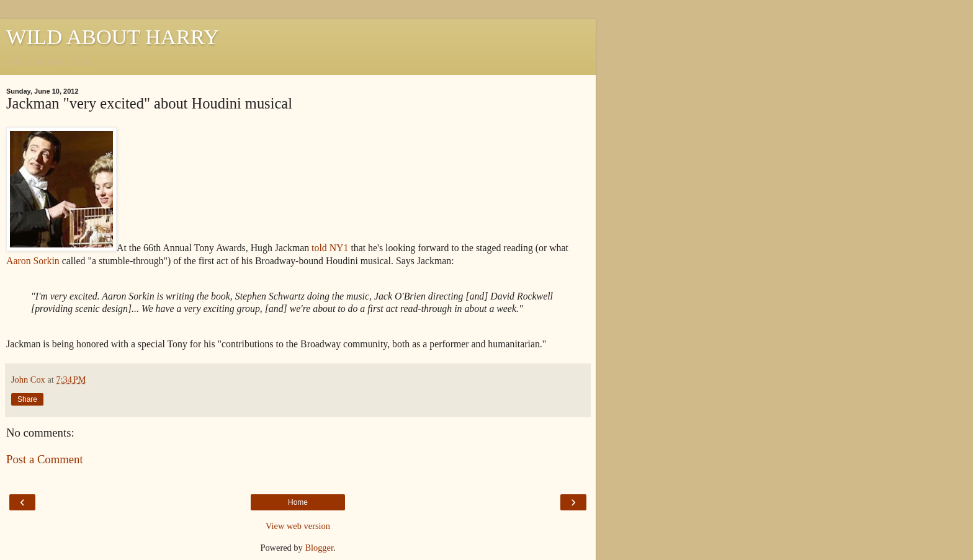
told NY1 (330, 248)
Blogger (319, 548)
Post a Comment (45, 459)
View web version (298, 526)
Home (298, 502)
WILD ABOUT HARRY (113, 37)
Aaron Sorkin (33, 261)
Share (27, 399)
